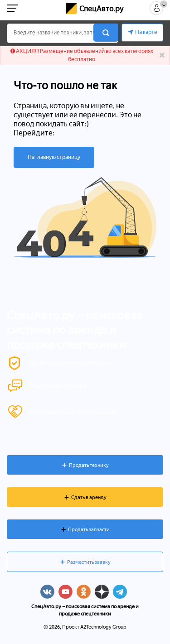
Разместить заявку (89, 562)
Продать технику (89, 465)
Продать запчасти (89, 530)
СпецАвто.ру (101, 9)
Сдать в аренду (89, 497)
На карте (146, 32)
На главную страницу (54, 157)
